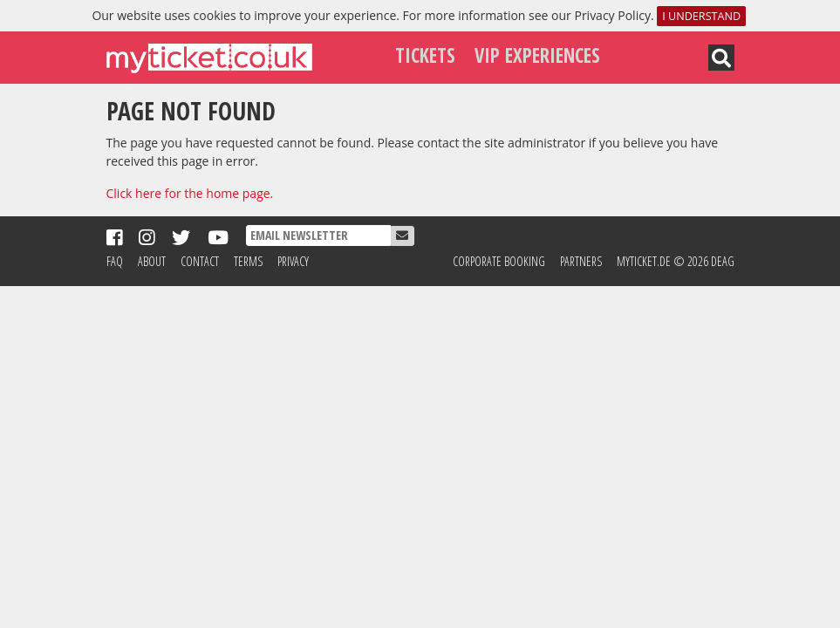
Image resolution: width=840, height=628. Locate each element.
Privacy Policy (612, 15)
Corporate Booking (499, 261)
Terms (248, 261)
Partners (581, 261)
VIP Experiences (537, 55)
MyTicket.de (644, 261)
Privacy (293, 261)
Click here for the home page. (190, 193)
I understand (701, 16)
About (152, 261)
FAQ (115, 261)
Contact (200, 261)
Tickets (425, 55)
